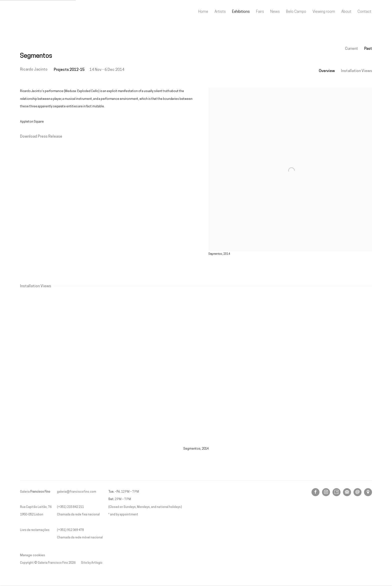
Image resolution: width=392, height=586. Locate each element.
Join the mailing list (347, 492)
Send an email (357, 492)
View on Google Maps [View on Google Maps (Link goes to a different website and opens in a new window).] (368, 492)
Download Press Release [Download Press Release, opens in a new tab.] (41, 137)
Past (368, 49)
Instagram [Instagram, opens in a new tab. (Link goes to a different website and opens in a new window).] (326, 492)
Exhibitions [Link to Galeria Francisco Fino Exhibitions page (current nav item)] (241, 12)
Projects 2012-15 (69, 70)
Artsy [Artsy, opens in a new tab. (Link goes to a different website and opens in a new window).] (336, 492)
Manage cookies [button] (32, 555)
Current (351, 49)
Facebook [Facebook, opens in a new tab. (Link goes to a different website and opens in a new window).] (315, 492)
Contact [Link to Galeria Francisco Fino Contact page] (364, 12)
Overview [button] (327, 71)
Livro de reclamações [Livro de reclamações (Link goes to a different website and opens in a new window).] (35, 530)
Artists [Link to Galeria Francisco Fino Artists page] (220, 12)
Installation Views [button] (356, 71)
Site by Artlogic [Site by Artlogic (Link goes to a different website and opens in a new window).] (92, 563)
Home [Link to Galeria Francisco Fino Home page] (203, 12)
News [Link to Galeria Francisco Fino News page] (275, 12)
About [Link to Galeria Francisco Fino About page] (346, 12)
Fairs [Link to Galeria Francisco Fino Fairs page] (260, 12)
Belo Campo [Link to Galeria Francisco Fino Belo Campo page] (296, 12)
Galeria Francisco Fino (47, 12)
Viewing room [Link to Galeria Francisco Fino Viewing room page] (324, 12)
